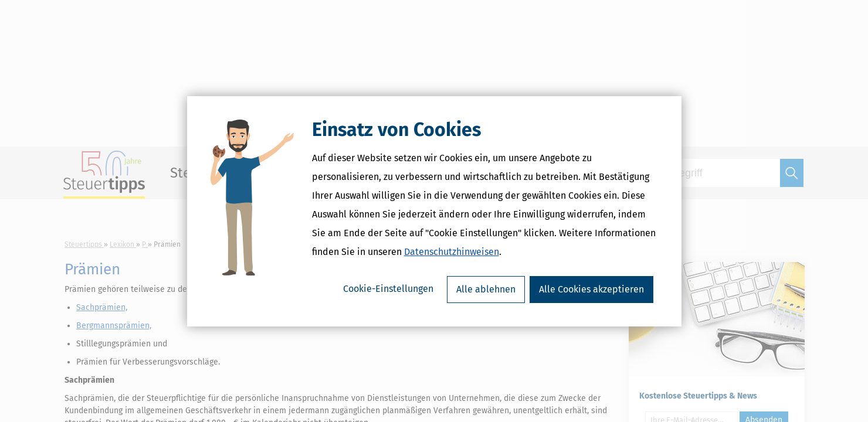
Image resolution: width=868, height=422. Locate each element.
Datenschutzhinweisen (452, 252)
